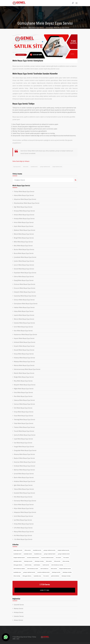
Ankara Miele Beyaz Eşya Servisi (24, 215)
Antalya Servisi (19, 612)
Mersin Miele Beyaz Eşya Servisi (24, 319)
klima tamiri (49, 561)
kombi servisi (46, 565)
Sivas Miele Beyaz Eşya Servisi (23, 416)
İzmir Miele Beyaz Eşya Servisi (23, 327)
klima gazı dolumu (18, 565)
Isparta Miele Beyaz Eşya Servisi (24, 315)
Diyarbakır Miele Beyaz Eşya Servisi (25, 273)
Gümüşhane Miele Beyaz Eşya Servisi (26, 304)
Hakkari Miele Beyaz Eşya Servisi (24, 307)
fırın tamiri (58, 558)
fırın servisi (66, 558)
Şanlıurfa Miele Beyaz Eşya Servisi (25, 435)
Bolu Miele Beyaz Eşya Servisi (23, 246)
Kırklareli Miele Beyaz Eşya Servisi (25, 342)
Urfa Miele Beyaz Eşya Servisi (23, 528)
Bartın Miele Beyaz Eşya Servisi (24, 477)
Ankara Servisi (18, 620)
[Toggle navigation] (77, 3)
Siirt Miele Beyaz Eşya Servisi (23, 408)
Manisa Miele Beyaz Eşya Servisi (24, 365)
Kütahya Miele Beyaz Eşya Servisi (24, 358)
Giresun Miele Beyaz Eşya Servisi (24, 300)
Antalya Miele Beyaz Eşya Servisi (24, 218)
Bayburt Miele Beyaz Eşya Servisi (24, 458)
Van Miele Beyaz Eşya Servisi (23, 443)
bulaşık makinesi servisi (57, 167)
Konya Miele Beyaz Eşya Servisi (24, 354)
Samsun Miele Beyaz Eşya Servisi (24, 404)
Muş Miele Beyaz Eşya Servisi (23, 381)
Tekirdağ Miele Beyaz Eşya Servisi (24, 419)
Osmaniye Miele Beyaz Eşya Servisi (25, 501)
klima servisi (26, 167)
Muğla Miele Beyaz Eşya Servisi (24, 377)
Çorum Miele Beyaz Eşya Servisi (24, 265)
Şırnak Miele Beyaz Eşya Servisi (24, 474)
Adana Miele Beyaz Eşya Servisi (24, 195)
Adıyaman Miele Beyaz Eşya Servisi (25, 199)
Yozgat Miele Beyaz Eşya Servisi (24, 447)
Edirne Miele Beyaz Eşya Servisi (24, 276)
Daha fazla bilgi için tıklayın (21, 161)
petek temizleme (55, 576)
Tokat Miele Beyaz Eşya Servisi (24, 423)
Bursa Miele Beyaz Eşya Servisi (24, 253)
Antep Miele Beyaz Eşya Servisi (24, 524)
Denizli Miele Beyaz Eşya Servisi (24, 269)
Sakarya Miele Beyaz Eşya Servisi (24, 400)
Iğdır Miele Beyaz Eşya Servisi (23, 485)
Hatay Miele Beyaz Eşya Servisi (24, 311)
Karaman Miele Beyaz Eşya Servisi (25, 462)
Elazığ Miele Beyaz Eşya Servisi (24, 280)
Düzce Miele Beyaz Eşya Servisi (24, 504)
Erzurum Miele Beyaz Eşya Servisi (25, 288)
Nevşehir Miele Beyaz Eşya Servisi (25, 385)
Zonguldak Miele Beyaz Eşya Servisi (25, 450)
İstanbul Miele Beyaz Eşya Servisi (24, 323)
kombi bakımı (37, 565)
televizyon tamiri (18, 561)
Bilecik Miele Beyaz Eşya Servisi (24, 234)
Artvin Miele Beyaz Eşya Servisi (24, 222)
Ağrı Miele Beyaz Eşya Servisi (23, 207)
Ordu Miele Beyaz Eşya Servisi (23, 392)
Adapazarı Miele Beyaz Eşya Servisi (25, 512)
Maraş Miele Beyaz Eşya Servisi (24, 532)
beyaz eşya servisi (17, 167)
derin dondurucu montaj (57, 565)
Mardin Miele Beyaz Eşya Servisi (24, 373)
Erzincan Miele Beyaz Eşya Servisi (25, 284)
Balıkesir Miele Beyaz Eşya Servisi (25, 230)
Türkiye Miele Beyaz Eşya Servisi (24, 191)
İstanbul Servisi (19, 616)
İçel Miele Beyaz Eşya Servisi (23, 520)
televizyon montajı (39, 561)
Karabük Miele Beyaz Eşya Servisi (24, 493)
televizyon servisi (28, 561)
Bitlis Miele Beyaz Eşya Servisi (23, 242)
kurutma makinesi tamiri (33, 558)
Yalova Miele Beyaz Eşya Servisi (24, 489)
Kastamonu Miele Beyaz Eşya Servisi (25, 334)
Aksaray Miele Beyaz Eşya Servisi (24, 454)
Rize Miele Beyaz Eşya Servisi (23, 396)
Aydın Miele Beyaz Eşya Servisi (24, 226)
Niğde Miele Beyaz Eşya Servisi (24, 389)
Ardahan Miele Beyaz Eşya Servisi (24, 481)
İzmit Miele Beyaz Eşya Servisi (23, 516)
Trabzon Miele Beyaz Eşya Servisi (24, 427)
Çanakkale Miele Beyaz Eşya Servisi (25, 257)
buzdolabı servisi (34, 167)
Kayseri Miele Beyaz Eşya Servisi (24, 338)
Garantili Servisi (19, 605)
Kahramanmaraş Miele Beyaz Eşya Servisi (27, 369)
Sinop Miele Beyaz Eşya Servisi (24, 412)
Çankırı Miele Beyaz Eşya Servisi (24, 261)
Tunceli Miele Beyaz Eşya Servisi (24, 431)
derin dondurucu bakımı (19, 569)
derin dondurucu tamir (33, 569)
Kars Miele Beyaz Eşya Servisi (23, 331)
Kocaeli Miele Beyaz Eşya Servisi (24, 350)
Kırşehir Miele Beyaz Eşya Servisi (24, 346)
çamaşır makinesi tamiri (50, 554)
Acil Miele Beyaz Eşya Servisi (23, 535)
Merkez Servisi (19, 608)
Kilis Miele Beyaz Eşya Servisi (23, 497)
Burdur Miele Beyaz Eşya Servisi (24, 249)
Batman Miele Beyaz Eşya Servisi (24, 470)
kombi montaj (28, 565)
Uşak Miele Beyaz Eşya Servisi (23, 439)
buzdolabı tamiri (17, 554)
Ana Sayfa (23, 28)
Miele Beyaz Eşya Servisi (36, 28)
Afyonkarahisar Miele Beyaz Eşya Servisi (27, 203)
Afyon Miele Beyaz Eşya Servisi (24, 508)
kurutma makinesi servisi (47, 558)
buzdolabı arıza (38, 554)
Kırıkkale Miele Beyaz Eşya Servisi (24, 466)
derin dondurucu (44, 569)
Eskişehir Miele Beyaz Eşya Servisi (25, 292)
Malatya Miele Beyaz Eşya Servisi (24, 361)
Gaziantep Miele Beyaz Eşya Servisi (25, 296)
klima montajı (66, 561)
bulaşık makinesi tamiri (19, 558)
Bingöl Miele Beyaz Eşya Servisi (24, 238)
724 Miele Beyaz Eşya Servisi (23, 539)
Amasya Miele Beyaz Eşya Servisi (24, 211)
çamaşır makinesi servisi (45, 167)
